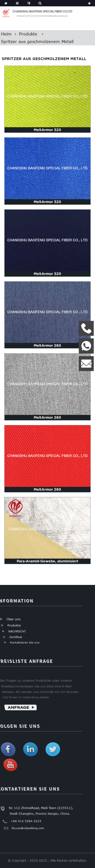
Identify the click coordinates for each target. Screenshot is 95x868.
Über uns (13, 619)
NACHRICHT (17, 632)
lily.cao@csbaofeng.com (27, 829)
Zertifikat (15, 638)
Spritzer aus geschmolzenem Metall (37, 42)
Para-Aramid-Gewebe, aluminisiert (48, 561)
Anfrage (17, 709)
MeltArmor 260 (47, 345)
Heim (6, 34)
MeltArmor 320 (47, 130)
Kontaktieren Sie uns (24, 643)
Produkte (28, 34)
